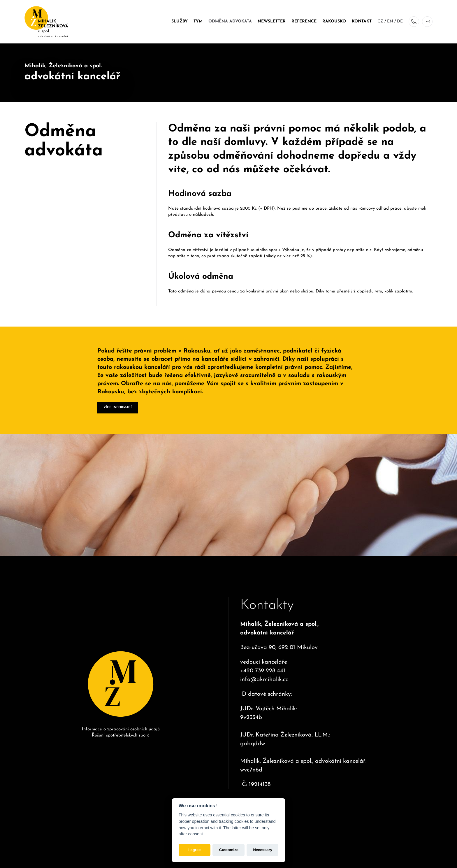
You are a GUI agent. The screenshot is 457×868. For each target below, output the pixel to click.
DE (400, 21)
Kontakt (362, 21)
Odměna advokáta (230, 21)
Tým (198, 21)
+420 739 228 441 (263, 665)
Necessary (263, 850)
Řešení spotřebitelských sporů (121, 733)
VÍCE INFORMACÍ (118, 405)
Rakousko (334, 21)
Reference (304, 21)
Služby (180, 21)
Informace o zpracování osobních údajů (121, 726)
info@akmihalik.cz (264, 674)
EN (390, 21)
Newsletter (272, 21)
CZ (380, 21)
